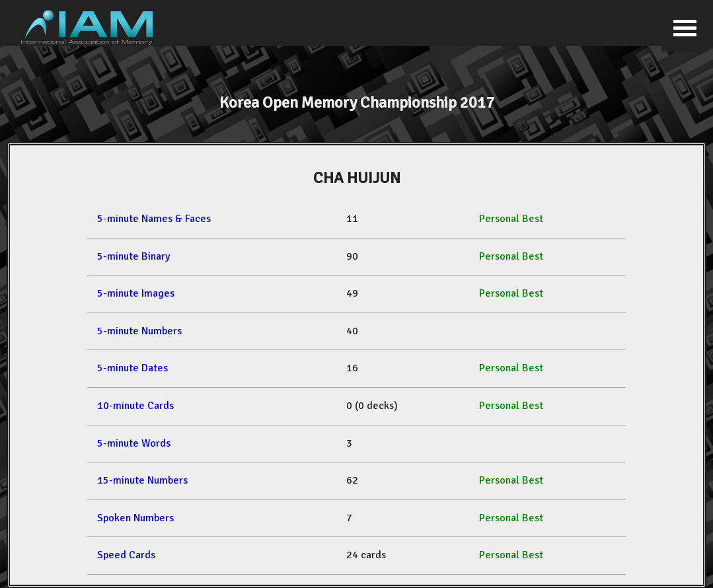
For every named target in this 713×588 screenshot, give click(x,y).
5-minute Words (134, 443)
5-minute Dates (132, 368)
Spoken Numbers (135, 518)
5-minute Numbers (139, 331)
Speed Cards (126, 555)
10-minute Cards (135, 406)
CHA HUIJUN (357, 178)
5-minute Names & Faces (154, 219)
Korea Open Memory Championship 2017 (357, 102)
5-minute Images (136, 293)
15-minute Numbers (142, 480)
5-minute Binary (133, 256)
